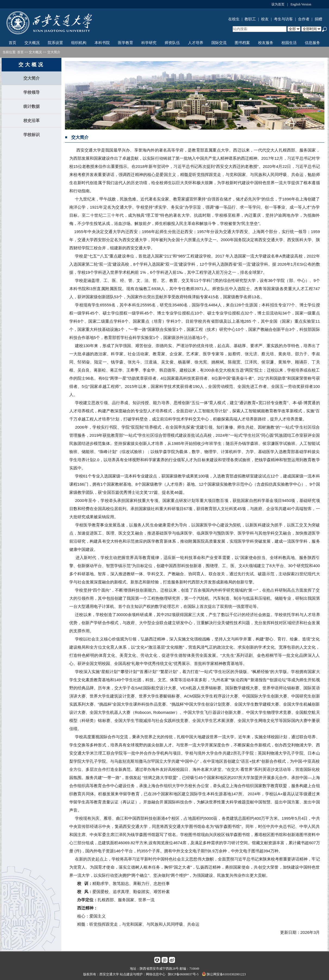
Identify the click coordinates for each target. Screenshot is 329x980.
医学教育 (126, 43)
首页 (12, 43)
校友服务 (266, 43)
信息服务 (312, 43)
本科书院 (102, 43)
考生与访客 (283, 19)
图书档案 (242, 43)
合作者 (304, 19)
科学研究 (149, 43)
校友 (265, 19)
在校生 (234, 19)
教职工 (250, 19)
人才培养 (196, 43)
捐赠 (318, 19)
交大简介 (54, 52)
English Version (301, 4)
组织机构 (79, 43)
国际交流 (219, 43)
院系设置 (55, 43)
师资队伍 (172, 43)
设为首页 (278, 4)
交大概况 (32, 43)
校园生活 (289, 43)
